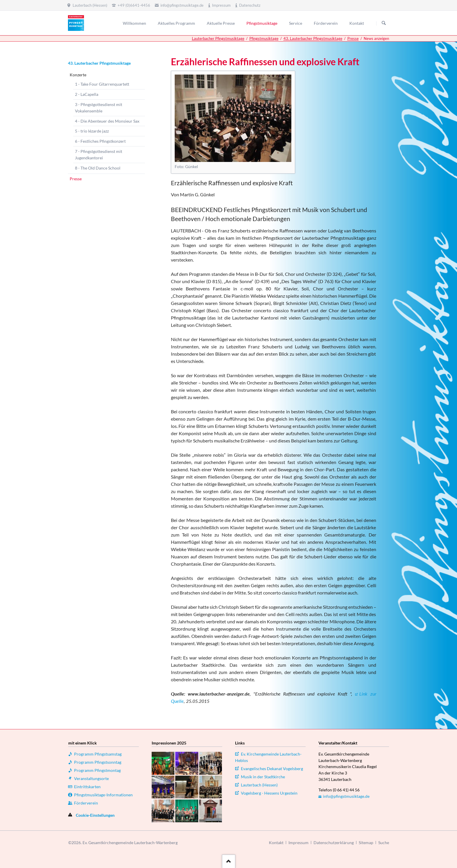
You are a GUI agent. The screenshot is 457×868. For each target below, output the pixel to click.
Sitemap (366, 843)
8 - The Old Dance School (98, 168)
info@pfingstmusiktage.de (346, 796)
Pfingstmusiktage (264, 38)
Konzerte (78, 75)
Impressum (298, 843)
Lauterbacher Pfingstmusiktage (218, 38)
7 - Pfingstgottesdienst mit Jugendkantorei (99, 155)
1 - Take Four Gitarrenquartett (102, 84)
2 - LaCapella (87, 94)
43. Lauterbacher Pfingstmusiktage (313, 38)
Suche (384, 843)
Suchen (384, 23)
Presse (353, 38)
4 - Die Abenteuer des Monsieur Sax (107, 121)
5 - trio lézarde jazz (92, 131)
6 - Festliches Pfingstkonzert (100, 141)
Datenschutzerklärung (334, 843)
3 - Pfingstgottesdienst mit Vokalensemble (99, 108)
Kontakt (276, 843)
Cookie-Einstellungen (95, 815)
